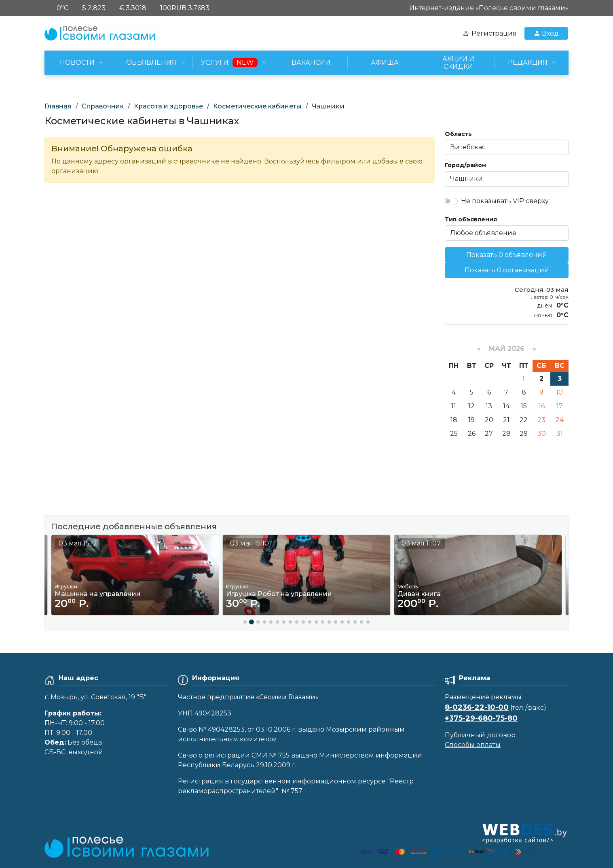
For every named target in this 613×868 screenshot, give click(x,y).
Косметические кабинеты (257, 106)
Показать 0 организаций (507, 270)
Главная (58, 106)
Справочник (103, 106)
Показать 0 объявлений (507, 255)
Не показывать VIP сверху (505, 201)
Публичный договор (480, 735)
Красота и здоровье (168, 106)
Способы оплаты (473, 745)
